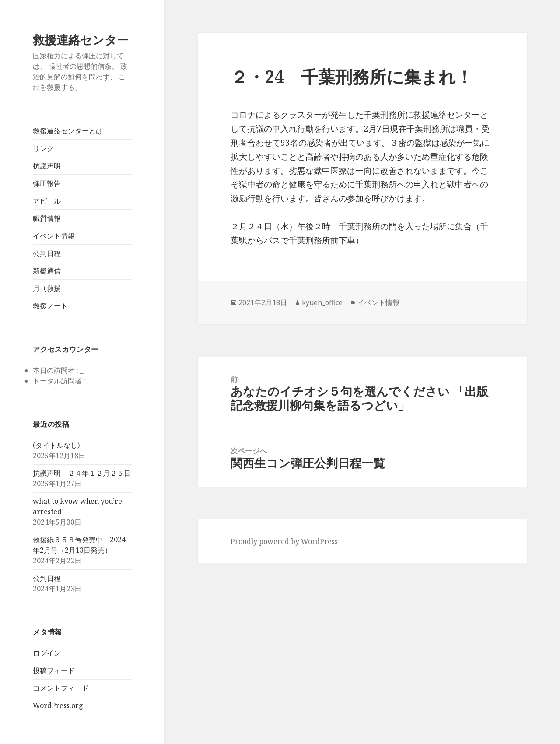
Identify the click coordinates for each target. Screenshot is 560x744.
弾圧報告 (47, 183)
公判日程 (47, 253)
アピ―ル (47, 201)
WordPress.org (58, 705)
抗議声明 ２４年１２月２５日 (82, 473)
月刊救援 (47, 288)
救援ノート (50, 306)
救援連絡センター (81, 40)
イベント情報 (54, 236)
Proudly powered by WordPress (284, 541)
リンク (43, 148)
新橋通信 (47, 271)
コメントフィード (61, 688)
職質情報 (47, 218)
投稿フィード (54, 670)
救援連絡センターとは (68, 131)
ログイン (47, 653)
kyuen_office (322, 302)
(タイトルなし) (56, 445)
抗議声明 (47, 166)
